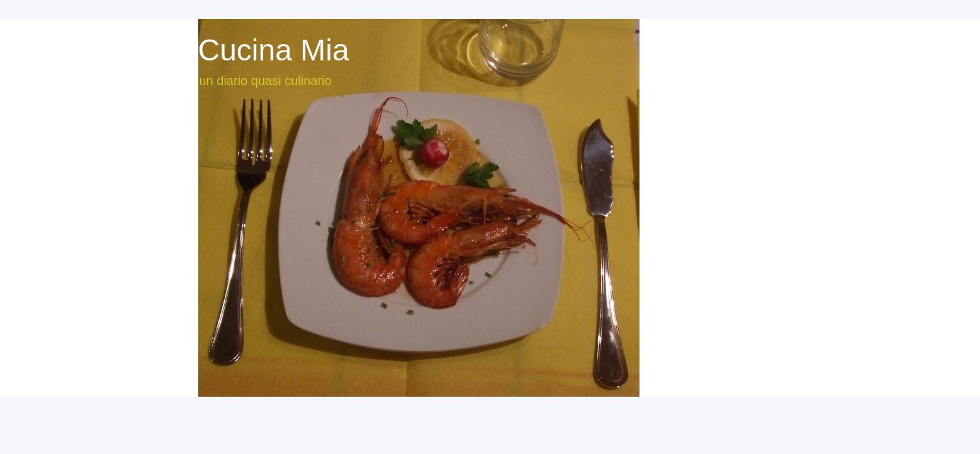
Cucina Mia (274, 50)
